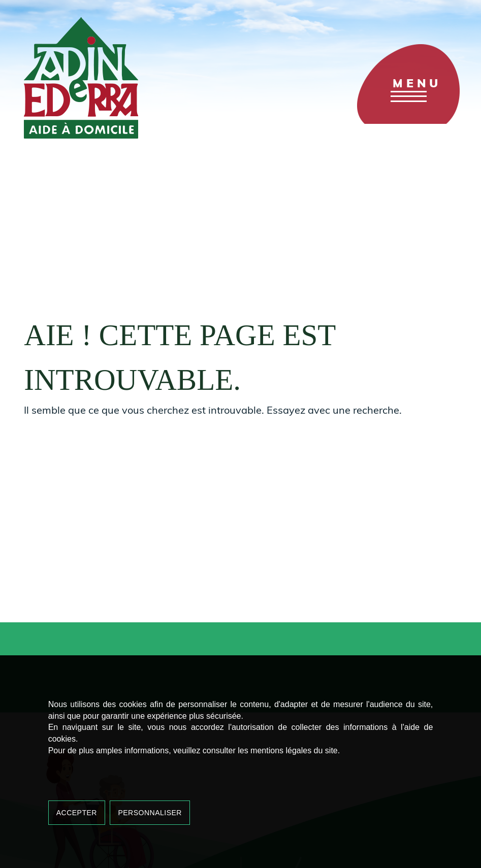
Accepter (77, 813)
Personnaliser (150, 813)
